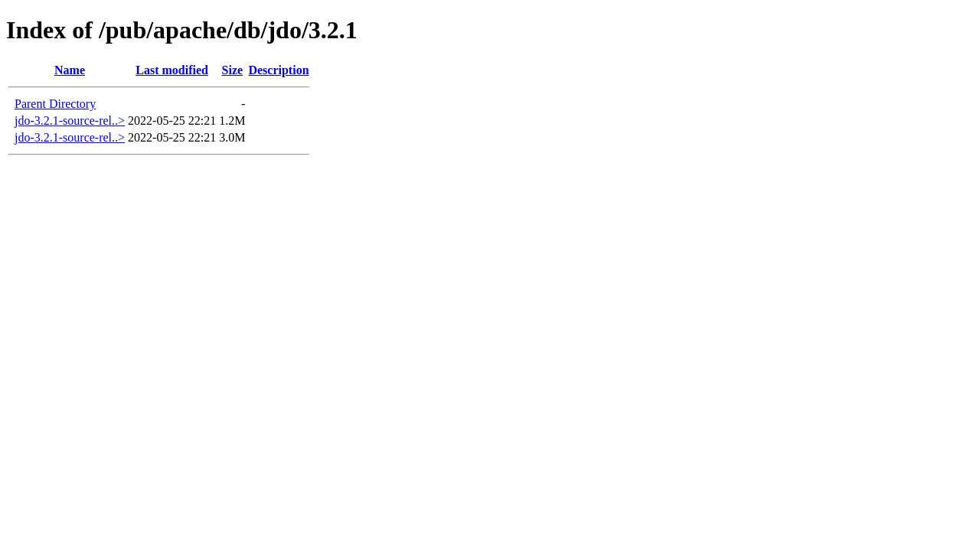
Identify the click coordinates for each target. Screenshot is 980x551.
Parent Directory (55, 104)
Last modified (172, 70)
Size (233, 70)
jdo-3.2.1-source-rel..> (70, 121)
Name (70, 70)
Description (278, 70)
